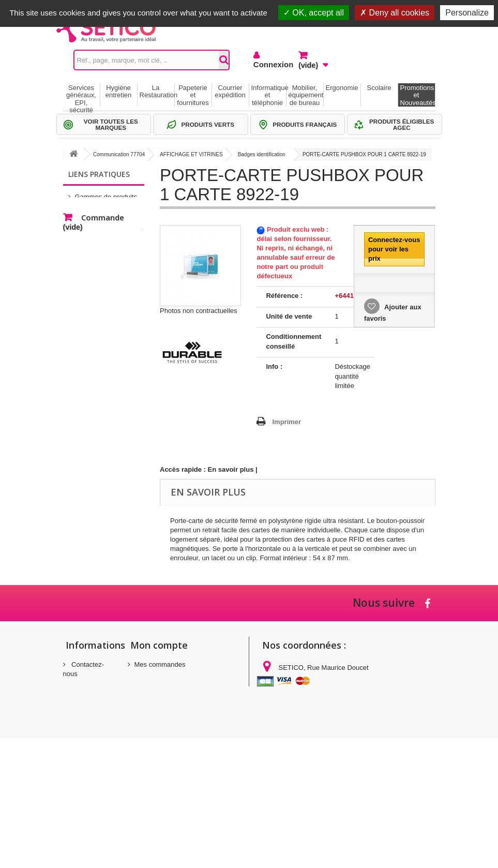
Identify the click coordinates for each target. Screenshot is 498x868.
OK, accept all (314, 13)
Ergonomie (342, 88)
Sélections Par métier (107, 209)
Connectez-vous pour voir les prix (394, 249)
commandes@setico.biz (304, 752)
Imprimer (286, 422)
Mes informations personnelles (180, 691)
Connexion (268, 64)
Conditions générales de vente (83, 742)
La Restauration (157, 91)
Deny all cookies (395, 13)
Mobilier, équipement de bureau (306, 95)
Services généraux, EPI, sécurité (81, 95)
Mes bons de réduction (169, 705)
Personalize (467, 13)
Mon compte (159, 645)
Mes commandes (160, 664)
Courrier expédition (230, 91)
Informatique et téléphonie (269, 95)
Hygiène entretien (119, 91)
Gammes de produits (106, 193)
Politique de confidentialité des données (85, 797)
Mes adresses (155, 678)
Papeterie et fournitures (193, 95)
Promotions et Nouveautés (418, 95)
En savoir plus (231, 469)
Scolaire (379, 88)
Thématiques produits (107, 224)
